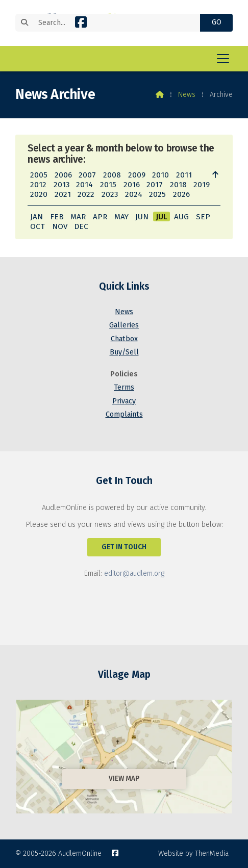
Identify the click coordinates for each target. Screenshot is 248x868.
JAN (36, 217)
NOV (60, 226)
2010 (160, 175)
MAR (78, 217)
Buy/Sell (124, 352)
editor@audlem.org (134, 573)
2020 (39, 194)
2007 (87, 175)
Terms (124, 387)
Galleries (124, 325)
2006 (63, 175)
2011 (184, 175)
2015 (108, 185)
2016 (132, 185)
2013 (61, 185)
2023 (110, 194)
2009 (137, 175)
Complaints (124, 414)
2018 (178, 185)
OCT (38, 226)
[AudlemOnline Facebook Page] (81, 24)
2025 (157, 194)
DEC (81, 226)
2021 (63, 194)
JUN (142, 217)
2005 (39, 175)
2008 (112, 175)
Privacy (124, 401)
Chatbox (124, 339)
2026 (181, 194)
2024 (134, 194)
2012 (38, 185)
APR (100, 217)
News (187, 95)
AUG (181, 217)
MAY (121, 217)
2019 (202, 185)
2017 (155, 185)
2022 (86, 194)
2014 (84, 185)
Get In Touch (124, 547)
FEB (57, 217)
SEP (203, 217)
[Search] (113, 23)
